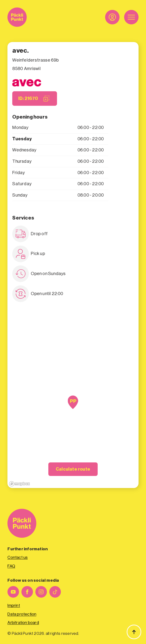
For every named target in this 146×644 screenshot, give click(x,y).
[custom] (55, 592)
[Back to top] (134, 632)
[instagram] (41, 592)
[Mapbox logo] (19, 484)
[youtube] (13, 592)
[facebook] (27, 592)
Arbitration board (23, 623)
